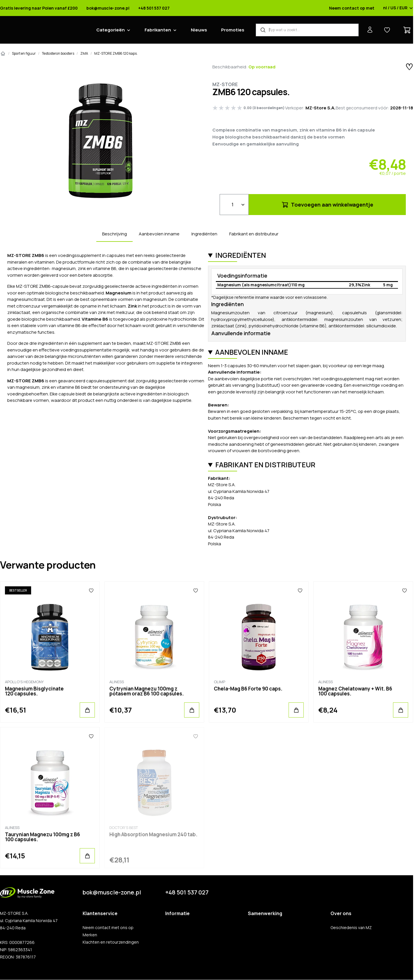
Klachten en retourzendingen (111, 942)
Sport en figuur (24, 53)
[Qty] (234, 205)
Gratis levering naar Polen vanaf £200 (39, 8)
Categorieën (111, 30)
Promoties (233, 30)
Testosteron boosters (58, 53)
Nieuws (199, 30)
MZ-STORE (225, 84)
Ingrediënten (204, 234)
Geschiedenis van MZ (351, 928)
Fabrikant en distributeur (254, 234)
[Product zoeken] (307, 30)
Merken (90, 935)
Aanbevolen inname (159, 234)
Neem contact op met (352, 8)
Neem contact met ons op (108, 928)
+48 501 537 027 (154, 8)
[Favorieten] (91, 590)
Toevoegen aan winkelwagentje (327, 205)
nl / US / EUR (398, 8)
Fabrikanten (158, 30)
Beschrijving (114, 234)
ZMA (84, 53)
